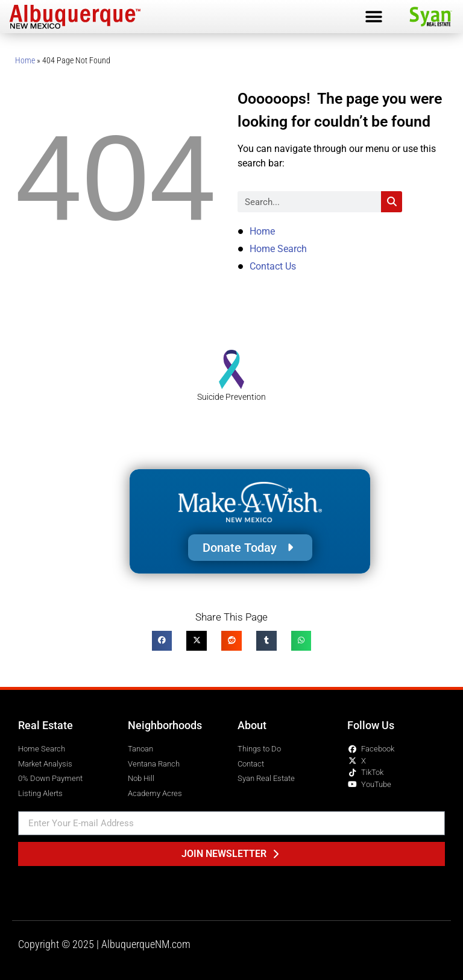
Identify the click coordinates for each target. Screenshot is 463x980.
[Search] (392, 202)
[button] (373, 17)
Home (25, 60)
